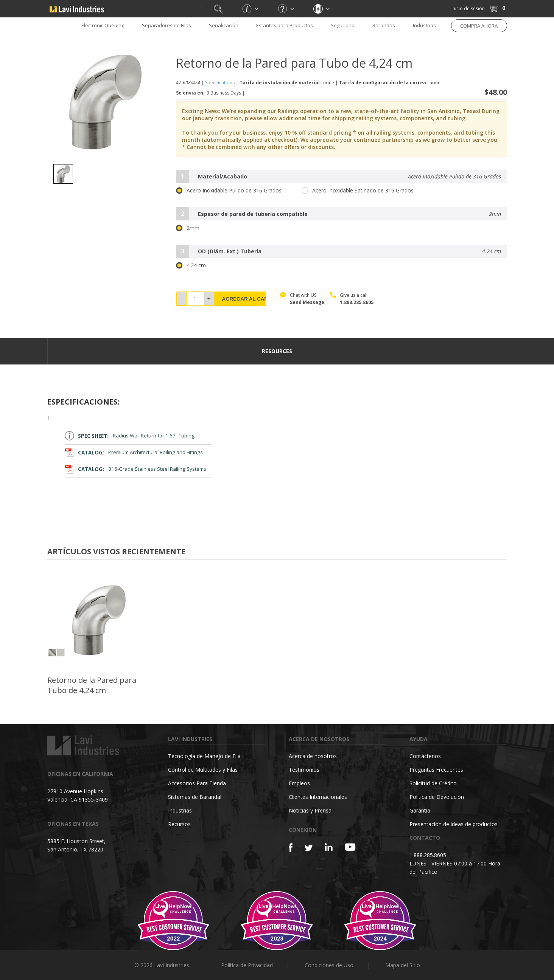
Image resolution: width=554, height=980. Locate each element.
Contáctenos (425, 756)
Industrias (424, 25)
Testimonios (304, 770)
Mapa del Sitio (403, 965)
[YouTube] (350, 847)
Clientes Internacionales (318, 797)
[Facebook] (291, 847)
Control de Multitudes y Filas (203, 770)
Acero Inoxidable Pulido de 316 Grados (229, 191)
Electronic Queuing (103, 25)
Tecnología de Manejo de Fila (204, 756)
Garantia (420, 810)
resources (277, 351)
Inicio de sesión (468, 9)
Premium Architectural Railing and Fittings (134, 452)
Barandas (384, 25)
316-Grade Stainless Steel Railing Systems (136, 469)
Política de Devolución (437, 797)
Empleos (299, 783)
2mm (188, 228)
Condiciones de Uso (329, 965)
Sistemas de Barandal (195, 797)
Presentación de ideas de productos (454, 824)
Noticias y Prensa (310, 810)
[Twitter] (309, 848)
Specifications (220, 83)
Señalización (224, 25)
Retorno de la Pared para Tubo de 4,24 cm (92, 685)
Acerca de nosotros (313, 756)
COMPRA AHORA (479, 26)
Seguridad (343, 25)
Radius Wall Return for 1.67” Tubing (130, 436)
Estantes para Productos (285, 25)
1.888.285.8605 (357, 302)
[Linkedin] (329, 847)
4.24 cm (191, 265)
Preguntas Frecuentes (436, 770)
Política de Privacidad (247, 965)
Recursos (179, 824)
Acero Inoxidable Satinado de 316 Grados (358, 191)
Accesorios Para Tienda (197, 783)
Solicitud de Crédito (433, 783)
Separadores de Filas (167, 25)
